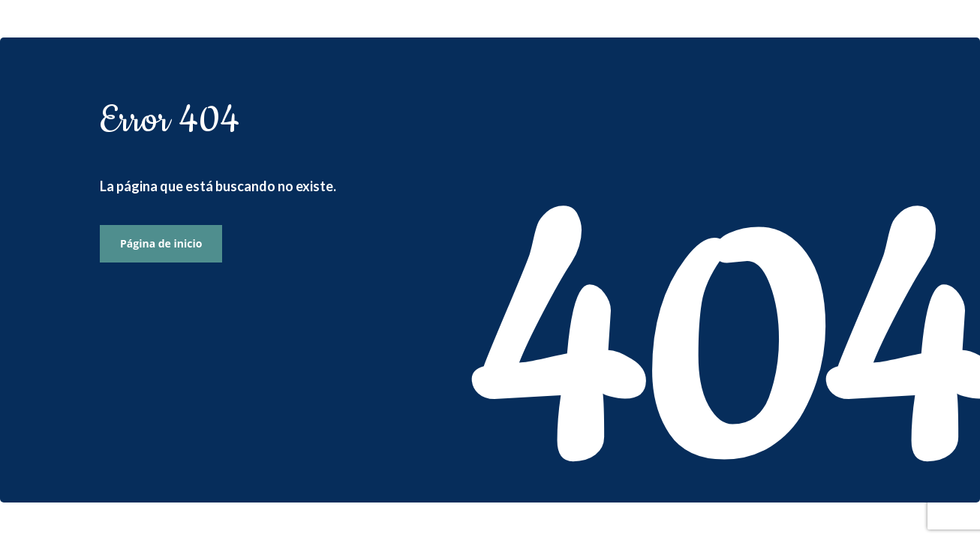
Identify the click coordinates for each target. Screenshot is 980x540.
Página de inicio (161, 243)
